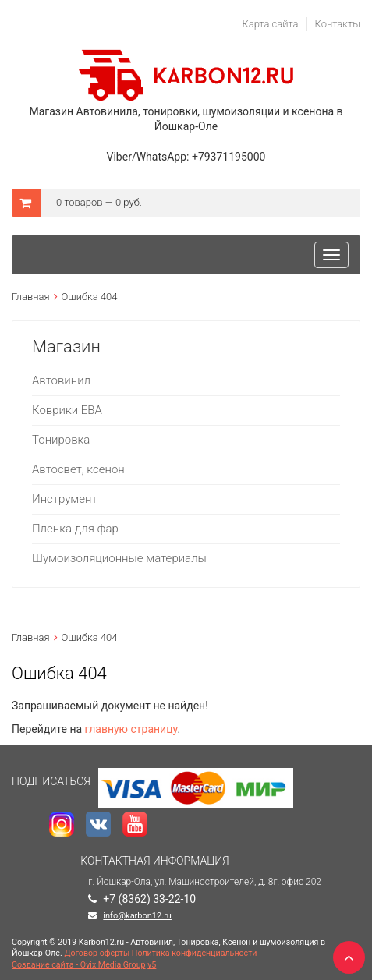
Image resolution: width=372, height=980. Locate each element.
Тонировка (61, 440)
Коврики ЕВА (67, 410)
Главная (31, 297)
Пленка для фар (75, 529)
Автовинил (61, 380)
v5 (152, 965)
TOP (345, 953)
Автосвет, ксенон (78, 469)
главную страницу (131, 729)
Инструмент (65, 499)
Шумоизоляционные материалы (119, 558)
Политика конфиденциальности (195, 953)
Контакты (338, 24)
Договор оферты (97, 953)
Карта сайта (270, 24)
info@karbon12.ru (137, 916)
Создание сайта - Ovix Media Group (79, 965)
